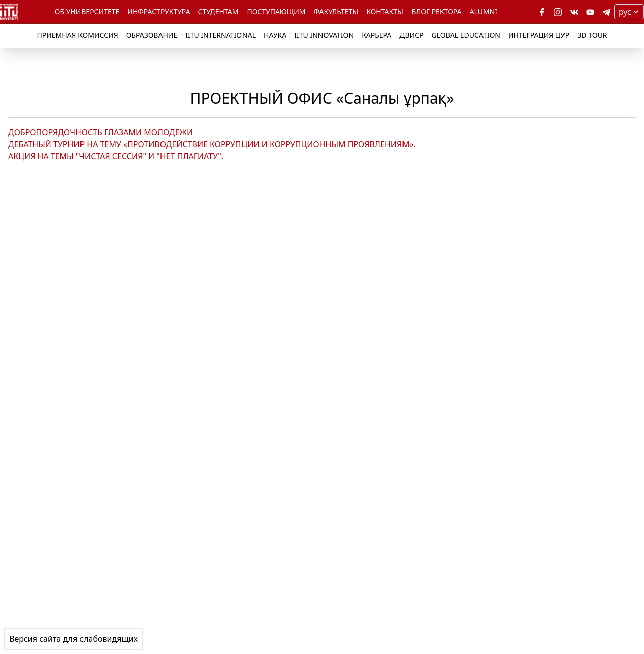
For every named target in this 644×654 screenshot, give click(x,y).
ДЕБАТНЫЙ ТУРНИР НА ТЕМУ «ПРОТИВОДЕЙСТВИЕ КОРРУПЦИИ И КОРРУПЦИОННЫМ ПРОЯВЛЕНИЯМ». (212, 144)
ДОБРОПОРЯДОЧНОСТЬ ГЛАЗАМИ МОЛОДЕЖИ (100, 132)
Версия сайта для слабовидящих (73, 639)
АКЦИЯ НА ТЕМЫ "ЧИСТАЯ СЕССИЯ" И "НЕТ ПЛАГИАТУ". (116, 156)
